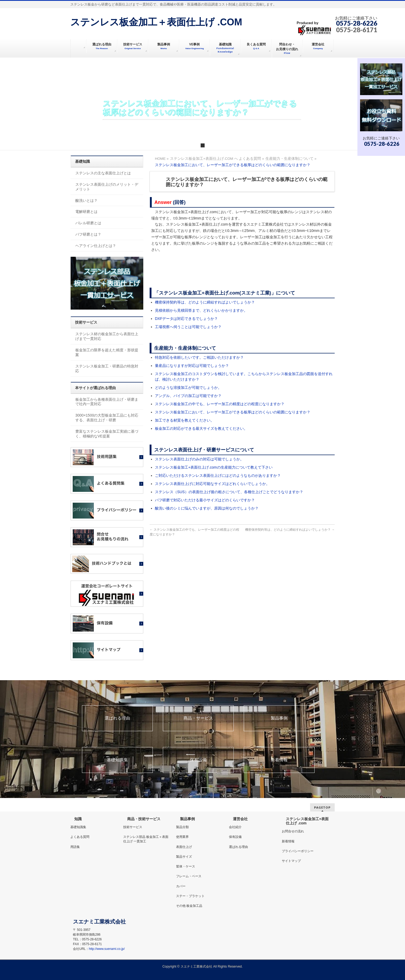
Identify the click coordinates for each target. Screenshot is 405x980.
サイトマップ (291, 861)
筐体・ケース (186, 866)
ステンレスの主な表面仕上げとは (103, 173)
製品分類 (182, 827)
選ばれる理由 (117, 718)
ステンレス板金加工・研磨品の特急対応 (107, 368)
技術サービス (133, 827)
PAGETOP (322, 807)
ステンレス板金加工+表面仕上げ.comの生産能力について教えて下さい (214, 467)
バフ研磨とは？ (88, 234)
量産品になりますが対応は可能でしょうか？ (192, 366)
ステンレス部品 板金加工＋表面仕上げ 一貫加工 (146, 839)
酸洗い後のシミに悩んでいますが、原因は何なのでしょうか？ (207, 508)
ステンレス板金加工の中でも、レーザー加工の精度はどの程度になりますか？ (220, 404)
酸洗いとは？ (86, 200)
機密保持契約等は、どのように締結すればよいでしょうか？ (205, 302)
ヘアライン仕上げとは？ (96, 246)
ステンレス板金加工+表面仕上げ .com (307, 821)
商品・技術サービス (144, 819)
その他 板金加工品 (189, 906)
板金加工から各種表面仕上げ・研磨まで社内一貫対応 (107, 402)
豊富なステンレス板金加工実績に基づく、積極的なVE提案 (107, 434)
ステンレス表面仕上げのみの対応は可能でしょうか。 (199, 459)
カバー (181, 886)
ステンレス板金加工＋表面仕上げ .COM (156, 22)
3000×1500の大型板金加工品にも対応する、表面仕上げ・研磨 (107, 418)
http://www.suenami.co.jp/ (107, 949)
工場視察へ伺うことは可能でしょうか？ (188, 327)
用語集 (75, 847)
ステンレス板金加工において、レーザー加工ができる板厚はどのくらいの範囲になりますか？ (233, 412)
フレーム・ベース (189, 876)
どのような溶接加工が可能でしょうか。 (188, 388)
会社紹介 (235, 827)
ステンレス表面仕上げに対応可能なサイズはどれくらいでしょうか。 (212, 484)
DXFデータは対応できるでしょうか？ (186, 319)
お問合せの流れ (293, 831)
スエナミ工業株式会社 (197, 967)
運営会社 (240, 819)
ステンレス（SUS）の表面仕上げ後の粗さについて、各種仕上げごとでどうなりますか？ (229, 492)
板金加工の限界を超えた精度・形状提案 (107, 352)
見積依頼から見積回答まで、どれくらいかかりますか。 (201, 310)
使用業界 (182, 837)
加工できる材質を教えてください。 (185, 420)
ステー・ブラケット (190, 896)
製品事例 (279, 718)
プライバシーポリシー (298, 851)
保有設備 (198, 760)
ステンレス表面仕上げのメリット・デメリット (107, 187)
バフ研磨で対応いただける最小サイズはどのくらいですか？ (205, 500)
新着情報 (279, 760)
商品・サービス (198, 718)
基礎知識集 (117, 760)
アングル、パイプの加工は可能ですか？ (188, 396)
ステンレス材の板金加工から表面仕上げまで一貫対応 (107, 336)
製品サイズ (184, 857)
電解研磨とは (86, 212)
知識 (78, 819)
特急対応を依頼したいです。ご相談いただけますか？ (199, 357)
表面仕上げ (184, 847)
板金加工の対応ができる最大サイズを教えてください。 (201, 428)
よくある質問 (80, 837)
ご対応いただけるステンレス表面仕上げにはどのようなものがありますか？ (218, 475)
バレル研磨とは (88, 223)
